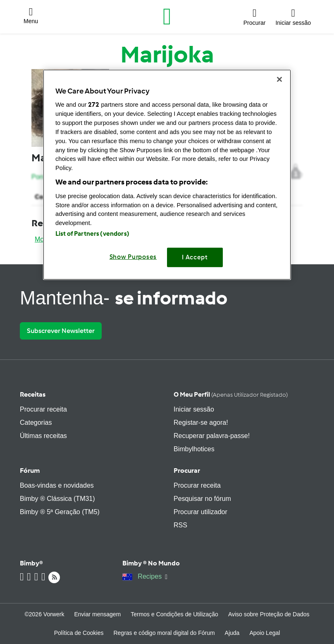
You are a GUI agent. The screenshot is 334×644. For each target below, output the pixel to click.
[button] (31, 17)
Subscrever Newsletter (61, 331)
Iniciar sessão (194, 409)
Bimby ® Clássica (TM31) (57, 499)
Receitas (33, 394)
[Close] (279, 79)
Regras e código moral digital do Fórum (164, 633)
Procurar (187, 470)
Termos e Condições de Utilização (174, 614)
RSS (180, 525)
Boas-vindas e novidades (57, 485)
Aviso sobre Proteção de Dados (269, 614)
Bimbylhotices (194, 449)
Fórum (30, 470)
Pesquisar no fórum (202, 499)
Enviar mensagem (97, 614)
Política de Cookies (79, 633)
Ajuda (232, 633)
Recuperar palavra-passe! (212, 436)
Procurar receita (43, 409)
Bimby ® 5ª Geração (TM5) (60, 512)
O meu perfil (231, 394)
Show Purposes (133, 257)
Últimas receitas (43, 436)
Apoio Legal (265, 633)
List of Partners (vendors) (92, 234)
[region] (167, 174)
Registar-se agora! (201, 423)
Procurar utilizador (200, 512)
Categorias (36, 423)
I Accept (195, 257)
